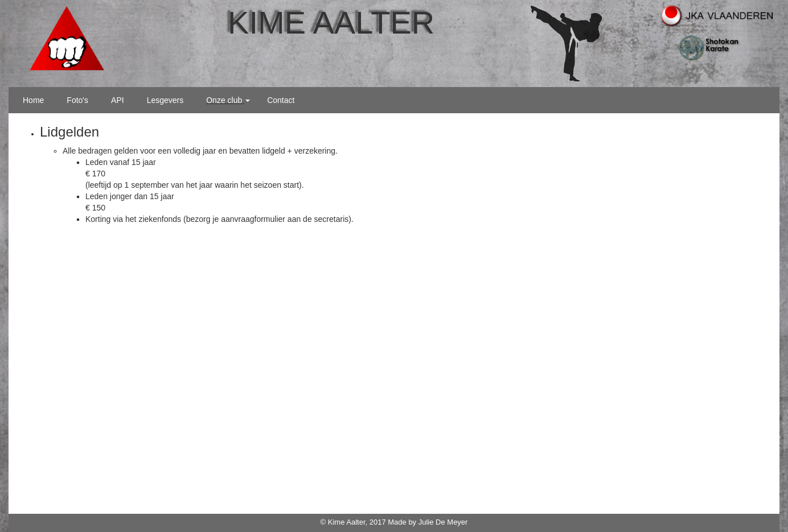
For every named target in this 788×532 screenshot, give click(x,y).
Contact (281, 100)
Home (33, 100)
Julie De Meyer (443, 522)
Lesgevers (165, 100)
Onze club (228, 100)
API (118, 100)
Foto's (77, 100)
